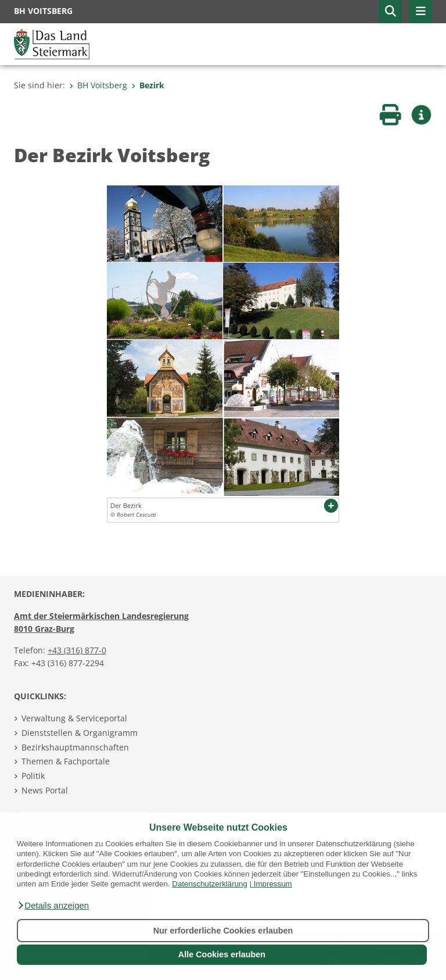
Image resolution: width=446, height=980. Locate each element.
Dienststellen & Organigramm (80, 733)
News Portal (45, 790)
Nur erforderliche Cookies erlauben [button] (223, 931)
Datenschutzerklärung (210, 884)
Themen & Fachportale (66, 761)
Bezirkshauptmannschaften (75, 747)
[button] (53, 906)
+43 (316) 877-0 (77, 650)
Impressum (273, 884)
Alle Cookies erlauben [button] (222, 954)
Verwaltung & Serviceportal (74, 718)
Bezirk (148, 85)
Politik (33, 776)
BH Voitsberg (98, 85)
